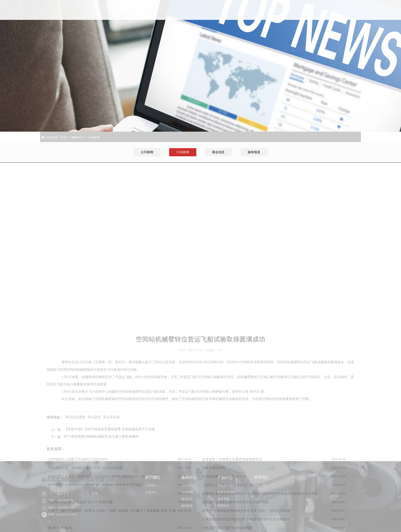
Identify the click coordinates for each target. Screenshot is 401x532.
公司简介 (151, 502)
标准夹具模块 (226, 509)
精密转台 (223, 523)
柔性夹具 (223, 516)
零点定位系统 (75, 472)
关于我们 (267, 17)
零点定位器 (111, 472)
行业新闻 (94, 138)
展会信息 (218, 152)
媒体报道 (254, 152)
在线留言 (260, 502)
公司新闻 (147, 152)
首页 (240, 17)
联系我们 (348, 17)
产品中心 (321, 17)
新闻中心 (294, 17)
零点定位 (94, 472)
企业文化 (151, 509)
